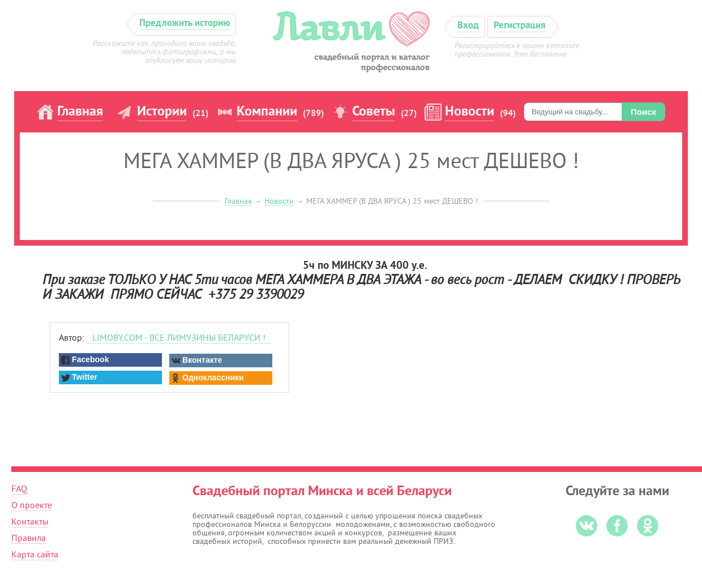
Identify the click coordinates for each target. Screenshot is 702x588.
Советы (374, 112)
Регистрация (520, 26)
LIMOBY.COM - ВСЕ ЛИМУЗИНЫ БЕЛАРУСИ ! (179, 338)
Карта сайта (35, 555)
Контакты (30, 522)
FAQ (19, 489)
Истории (162, 112)
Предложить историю (185, 23)
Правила (29, 538)
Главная (80, 112)
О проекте (32, 505)
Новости (470, 112)
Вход (468, 26)
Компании (267, 112)
